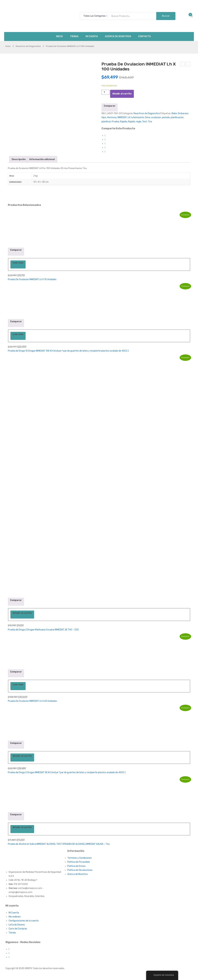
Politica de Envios (76, 866)
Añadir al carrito (122, 94)
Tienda (12, 933)
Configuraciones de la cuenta (24, 921)
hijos (104, 117)
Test (145, 122)
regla (139, 122)
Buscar (166, 16)
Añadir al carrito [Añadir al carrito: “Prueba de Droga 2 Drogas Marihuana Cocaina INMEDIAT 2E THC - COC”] (22, 613)
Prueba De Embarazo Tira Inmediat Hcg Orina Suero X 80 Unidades (188, 65)
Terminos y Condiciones (80, 858)
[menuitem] (59, 36)
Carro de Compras (18, 929)
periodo (166, 117)
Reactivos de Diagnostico (28, 46)
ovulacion (156, 117)
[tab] (19, 159)
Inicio (8, 46)
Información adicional (42, 159)
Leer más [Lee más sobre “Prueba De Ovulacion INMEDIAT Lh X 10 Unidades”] (18, 263)
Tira (150, 122)
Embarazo (183, 113)
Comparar (110, 106)
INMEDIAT (122, 117)
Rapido (132, 122)
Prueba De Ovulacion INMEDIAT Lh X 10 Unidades (32, 279)
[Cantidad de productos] (106, 92)
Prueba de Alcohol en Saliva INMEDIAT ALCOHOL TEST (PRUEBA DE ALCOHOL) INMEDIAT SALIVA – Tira (59, 844)
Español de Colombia (162, 975)
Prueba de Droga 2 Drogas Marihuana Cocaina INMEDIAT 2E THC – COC (43, 630)
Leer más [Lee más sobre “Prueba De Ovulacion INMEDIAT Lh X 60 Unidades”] (18, 685)
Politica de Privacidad (79, 862)
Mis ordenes (15, 917)
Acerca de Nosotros (78, 874)
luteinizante (138, 117)
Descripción (19, 159)
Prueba (115, 122)
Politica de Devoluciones (80, 870)
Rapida (124, 122)
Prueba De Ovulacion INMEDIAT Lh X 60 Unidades (32, 701)
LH (129, 117)
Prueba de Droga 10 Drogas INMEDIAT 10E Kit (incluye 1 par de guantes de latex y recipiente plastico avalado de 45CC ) (68, 351)
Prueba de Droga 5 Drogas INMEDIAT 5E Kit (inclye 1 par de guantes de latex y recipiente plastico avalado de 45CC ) (67, 772)
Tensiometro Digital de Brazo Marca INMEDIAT (182, 65)
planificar (106, 122)
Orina (147, 117)
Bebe (174, 113)
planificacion (177, 117)
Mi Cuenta (14, 913)
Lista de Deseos (17, 925)
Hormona (112, 117)
